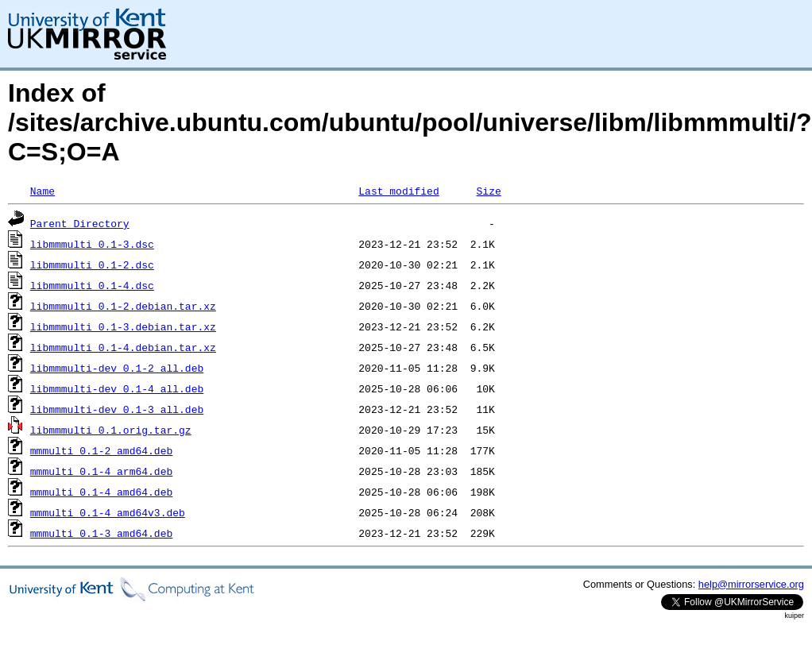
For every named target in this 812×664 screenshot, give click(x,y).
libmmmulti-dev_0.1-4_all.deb (117, 388)
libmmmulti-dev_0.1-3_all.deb (117, 409)
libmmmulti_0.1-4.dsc (92, 285)
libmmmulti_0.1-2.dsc (92, 264)
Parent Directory (80, 223)
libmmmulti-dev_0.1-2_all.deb (117, 368)
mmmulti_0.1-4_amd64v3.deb (108, 512)
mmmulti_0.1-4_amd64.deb (101, 492)
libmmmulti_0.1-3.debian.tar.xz (123, 326)
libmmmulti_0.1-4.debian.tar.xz (123, 347)
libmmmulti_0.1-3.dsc (92, 244)
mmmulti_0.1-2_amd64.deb (101, 450)
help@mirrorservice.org (751, 584)
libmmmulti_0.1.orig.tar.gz (111, 430)
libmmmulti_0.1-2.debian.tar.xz (123, 306)
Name (43, 191)
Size (488, 191)
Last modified (398, 191)
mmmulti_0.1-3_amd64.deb (101, 533)
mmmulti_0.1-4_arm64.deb (101, 471)
